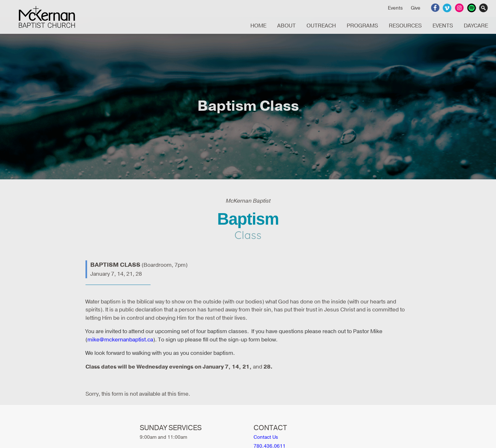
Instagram (460, 8)
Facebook (436, 8)
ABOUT (286, 26)
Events (395, 8)
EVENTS (443, 26)
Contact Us (266, 437)
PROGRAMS (362, 26)
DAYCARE (476, 26)
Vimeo (448, 8)
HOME (258, 26)
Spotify (472, 8)
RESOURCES (405, 26)
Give (416, 8)
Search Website (484, 8)
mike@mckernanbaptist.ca (120, 340)
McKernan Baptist (47, 17)
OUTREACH (321, 26)
